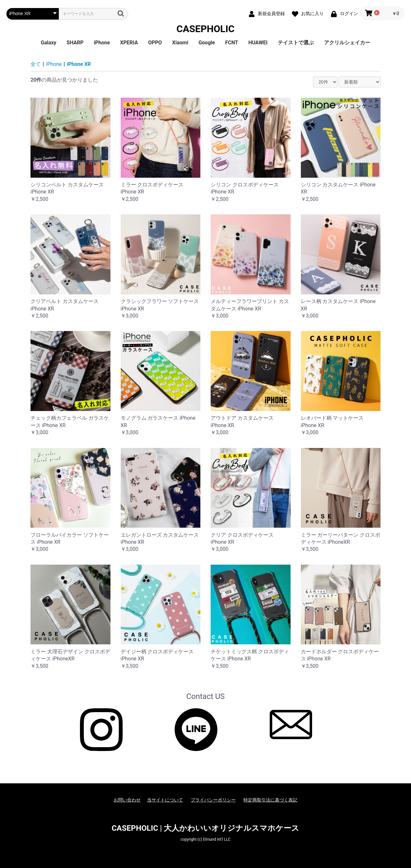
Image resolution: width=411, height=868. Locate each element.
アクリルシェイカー (347, 43)
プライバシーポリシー (213, 800)
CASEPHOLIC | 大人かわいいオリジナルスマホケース (206, 828)
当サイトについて (165, 800)
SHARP (75, 43)
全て (36, 64)
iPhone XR (79, 64)
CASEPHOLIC (206, 29)
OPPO (155, 43)
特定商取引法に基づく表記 (270, 800)
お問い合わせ (127, 800)
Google (207, 43)
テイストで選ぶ (296, 43)
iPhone (102, 43)
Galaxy (48, 43)
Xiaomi (180, 43)
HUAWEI (258, 43)
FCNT (232, 43)
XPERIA (129, 43)
